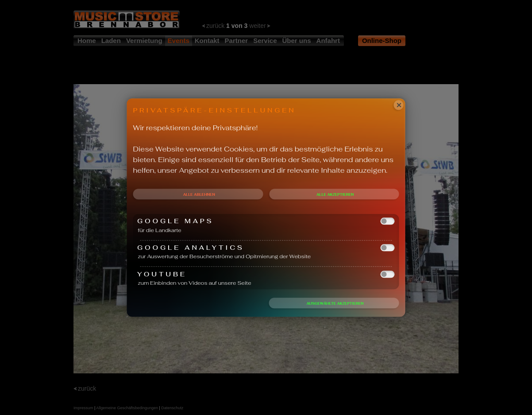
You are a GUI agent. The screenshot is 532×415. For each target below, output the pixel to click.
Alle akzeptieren (335, 194)
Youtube (266, 274)
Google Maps (266, 221)
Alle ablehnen (199, 194)
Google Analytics (266, 248)
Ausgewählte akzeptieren (335, 303)
